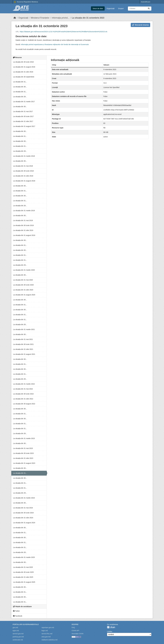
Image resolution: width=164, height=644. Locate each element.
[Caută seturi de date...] (140, 9)
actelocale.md (18, 640)
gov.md (15, 627)
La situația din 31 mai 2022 (23, 389)
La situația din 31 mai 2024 (23, 508)
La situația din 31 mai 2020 (23, 280)
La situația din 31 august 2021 (24, 354)
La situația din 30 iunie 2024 (23, 513)
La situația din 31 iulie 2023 (23, 458)
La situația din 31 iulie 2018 (23, 176)
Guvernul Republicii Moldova (26, 2)
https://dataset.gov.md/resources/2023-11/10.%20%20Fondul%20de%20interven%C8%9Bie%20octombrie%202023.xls (64, 32)
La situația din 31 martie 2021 (24, 329)
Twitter (16, 611)
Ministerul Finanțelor (40, 18)
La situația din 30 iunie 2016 (23, 62)
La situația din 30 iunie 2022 (23, 394)
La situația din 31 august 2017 (24, 126)
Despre (75, 624)
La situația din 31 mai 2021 (23, 339)
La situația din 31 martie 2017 (24, 102)
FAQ (73, 627)
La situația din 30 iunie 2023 (23, 453)
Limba (109, 631)
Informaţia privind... (61, 18)
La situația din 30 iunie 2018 (23, 171)
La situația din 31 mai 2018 (23, 166)
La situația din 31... (20, 82)
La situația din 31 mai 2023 (23, 448)
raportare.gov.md (48, 627)
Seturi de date (98, 8)
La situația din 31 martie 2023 (24, 438)
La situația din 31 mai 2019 (23, 220)
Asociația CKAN (78, 634)
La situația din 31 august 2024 (24, 523)
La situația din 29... (20, 265)
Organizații (110, 8)
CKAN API (75, 631)
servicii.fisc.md (47, 634)
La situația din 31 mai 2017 (23, 111)
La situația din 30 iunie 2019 (23, 225)
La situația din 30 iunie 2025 (23, 572)
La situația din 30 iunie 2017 (23, 116)
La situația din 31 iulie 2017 (23, 121)
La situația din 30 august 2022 (24, 404)
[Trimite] (149, 9)
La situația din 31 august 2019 (24, 235)
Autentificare (146, 2)
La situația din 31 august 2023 (24, 463)
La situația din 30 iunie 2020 (23, 285)
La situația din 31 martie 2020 (24, 270)
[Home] (15, 18)
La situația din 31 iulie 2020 (23, 290)
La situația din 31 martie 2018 (24, 156)
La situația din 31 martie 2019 (24, 211)
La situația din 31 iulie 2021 (23, 349)
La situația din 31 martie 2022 (24, 384)
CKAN (111, 627)
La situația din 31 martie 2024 (24, 498)
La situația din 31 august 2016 (24, 67)
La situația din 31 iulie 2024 (23, 518)
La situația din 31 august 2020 (24, 295)
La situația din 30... (20, 87)
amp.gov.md (46, 637)
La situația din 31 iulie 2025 (23, 577)
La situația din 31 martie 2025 (24, 557)
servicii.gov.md (18, 634)
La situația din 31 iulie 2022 (23, 399)
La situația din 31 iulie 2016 (23, 72)
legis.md (45, 631)
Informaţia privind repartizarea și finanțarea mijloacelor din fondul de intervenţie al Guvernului (55, 44)
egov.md (16, 631)
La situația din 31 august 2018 (24, 181)
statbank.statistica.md (49, 640)
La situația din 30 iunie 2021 (23, 344)
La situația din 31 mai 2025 (23, 567)
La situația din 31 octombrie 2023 (88, 18)
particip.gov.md (18, 637)
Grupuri (121, 8)
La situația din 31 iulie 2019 (23, 230)
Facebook (18, 616)
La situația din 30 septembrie (24, 77)
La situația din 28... (20, 97)
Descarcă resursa (140, 25)
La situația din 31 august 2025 (24, 582)
